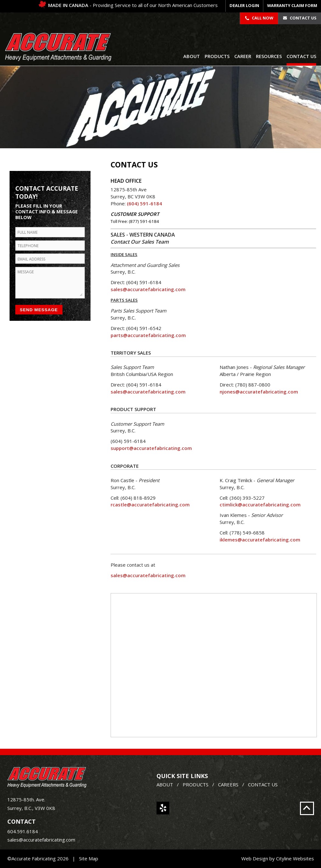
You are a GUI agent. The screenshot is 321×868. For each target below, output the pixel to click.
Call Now (259, 18)
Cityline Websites (295, 858)
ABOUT (165, 784)
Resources (269, 56)
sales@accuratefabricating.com (148, 289)
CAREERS (228, 784)
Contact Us (299, 18)
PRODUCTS (196, 784)
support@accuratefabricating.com (151, 448)
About (192, 56)
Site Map (89, 858)
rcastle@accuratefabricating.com (150, 504)
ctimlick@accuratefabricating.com (260, 504)
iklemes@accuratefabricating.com (260, 540)
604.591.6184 (23, 831)
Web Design (255, 858)
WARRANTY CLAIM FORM (292, 5)
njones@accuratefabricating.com (259, 392)
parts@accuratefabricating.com (148, 335)
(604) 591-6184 (144, 203)
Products (217, 56)
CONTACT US (263, 784)
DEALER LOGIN (244, 5)
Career (243, 56)
